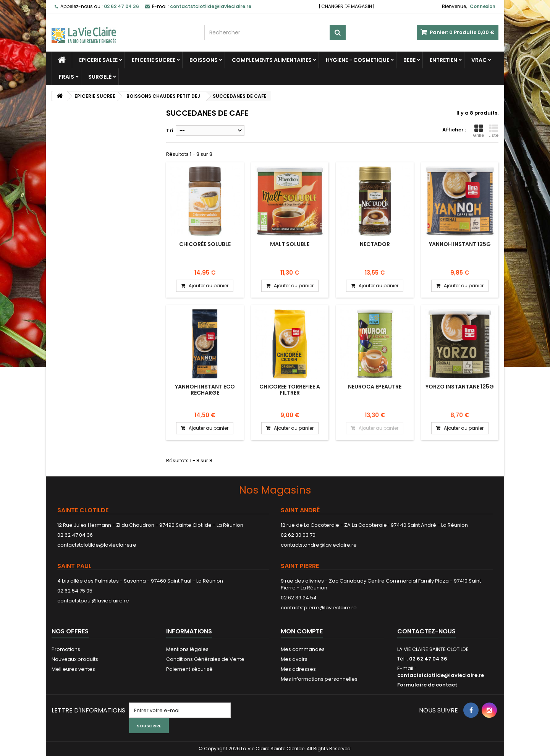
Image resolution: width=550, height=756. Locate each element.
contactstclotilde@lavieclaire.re (97, 545)
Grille (478, 131)
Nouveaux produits (75, 659)
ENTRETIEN (443, 60)
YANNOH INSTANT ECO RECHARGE (205, 390)
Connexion (483, 6)
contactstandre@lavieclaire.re (319, 545)
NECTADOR (375, 244)
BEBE (409, 60)
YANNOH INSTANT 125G (460, 244)
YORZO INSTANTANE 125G (460, 387)
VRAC (479, 60)
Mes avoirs (294, 659)
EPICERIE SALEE (98, 60)
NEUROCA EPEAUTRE (375, 387)
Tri (170, 130)
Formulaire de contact (427, 685)
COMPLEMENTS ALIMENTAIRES (272, 60)
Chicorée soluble (205, 244)
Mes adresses (298, 669)
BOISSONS (204, 60)
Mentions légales (187, 649)
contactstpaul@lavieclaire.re (93, 601)
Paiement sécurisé (189, 669)
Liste (493, 131)
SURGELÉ (100, 77)
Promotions (66, 649)
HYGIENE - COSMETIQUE (357, 60)
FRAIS (66, 77)
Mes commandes (303, 649)
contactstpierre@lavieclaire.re (319, 608)
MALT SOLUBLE (290, 244)
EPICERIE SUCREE (154, 60)
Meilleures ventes (73, 669)
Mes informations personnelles (319, 679)
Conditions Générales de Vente (205, 659)
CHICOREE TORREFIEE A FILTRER (290, 390)
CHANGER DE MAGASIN (347, 6)
